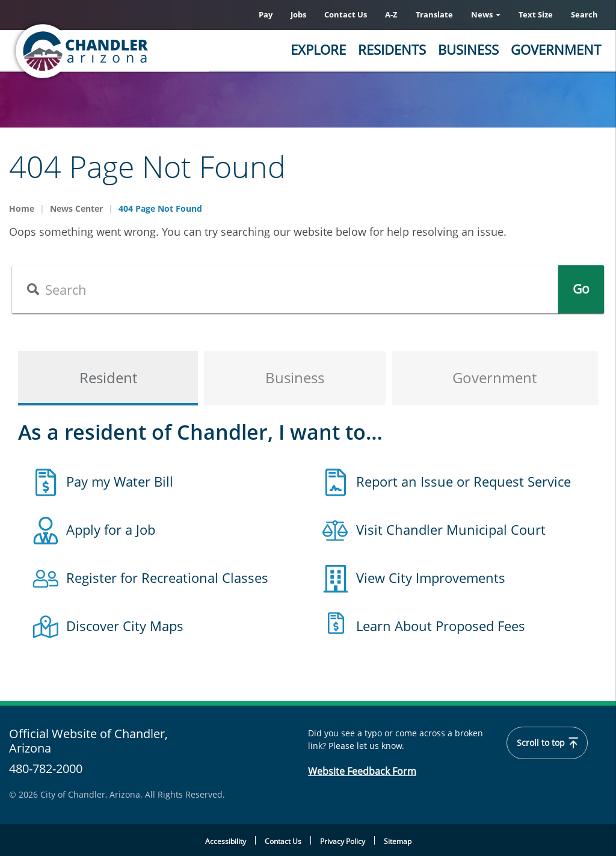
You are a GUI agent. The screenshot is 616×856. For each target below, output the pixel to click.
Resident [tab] (108, 378)
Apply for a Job (111, 529)
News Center (76, 208)
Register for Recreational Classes (167, 577)
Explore (318, 49)
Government (556, 49)
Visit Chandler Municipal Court (451, 529)
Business (468, 49)
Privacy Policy (343, 841)
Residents (392, 49)
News (486, 14)
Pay (266, 14)
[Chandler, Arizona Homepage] (129, 51)
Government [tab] (494, 378)
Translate (434, 14)
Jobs (298, 14)
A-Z (391, 14)
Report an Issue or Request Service (464, 481)
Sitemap (398, 841)
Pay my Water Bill (120, 481)
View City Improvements (431, 577)
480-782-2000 (46, 768)
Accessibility (226, 841)
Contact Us (346, 14)
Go (581, 289)
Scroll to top (547, 743)
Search (584, 14)
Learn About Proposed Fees (441, 626)
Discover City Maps (125, 626)
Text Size (536, 14)
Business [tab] (295, 378)
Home (22, 208)
